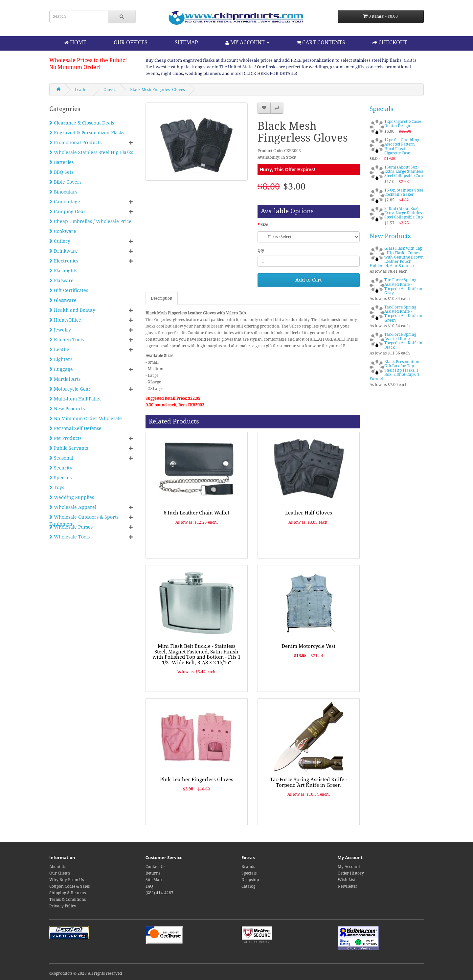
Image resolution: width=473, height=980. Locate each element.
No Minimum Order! (75, 67)
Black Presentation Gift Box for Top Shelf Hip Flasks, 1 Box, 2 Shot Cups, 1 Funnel (394, 370)
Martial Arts (65, 379)
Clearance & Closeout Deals (82, 123)
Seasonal (61, 458)
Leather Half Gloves (309, 513)
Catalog (248, 886)
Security (61, 468)
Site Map (154, 880)
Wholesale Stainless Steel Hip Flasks (91, 152)
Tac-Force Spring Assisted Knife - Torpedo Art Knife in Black (403, 341)
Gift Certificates (69, 290)
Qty (261, 251)
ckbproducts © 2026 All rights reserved (86, 973)
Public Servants (69, 448)
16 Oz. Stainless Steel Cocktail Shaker (404, 192)
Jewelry (60, 330)
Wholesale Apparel (73, 507)
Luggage (61, 369)
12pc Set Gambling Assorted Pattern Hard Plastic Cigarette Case (402, 147)
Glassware (63, 300)
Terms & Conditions (68, 900)
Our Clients (60, 873)
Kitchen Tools (67, 340)
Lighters (61, 359)
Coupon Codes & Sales (69, 886)
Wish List (346, 880)
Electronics (64, 261)
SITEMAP (186, 43)
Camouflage (65, 202)
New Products (67, 409)
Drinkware (64, 251)
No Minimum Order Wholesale (86, 419)
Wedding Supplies (72, 497)
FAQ (149, 886)
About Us (58, 867)
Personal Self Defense (75, 428)
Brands (248, 867)
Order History (351, 873)
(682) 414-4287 (159, 893)
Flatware (61, 281)
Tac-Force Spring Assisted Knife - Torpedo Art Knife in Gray (403, 286)
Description (162, 298)
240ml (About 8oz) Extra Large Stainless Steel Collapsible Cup (404, 213)
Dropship (250, 880)
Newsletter (348, 886)
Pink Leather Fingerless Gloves (197, 780)
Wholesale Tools (69, 537)
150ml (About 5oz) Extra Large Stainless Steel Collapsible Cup (404, 171)
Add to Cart (308, 280)
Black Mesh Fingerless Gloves (157, 90)
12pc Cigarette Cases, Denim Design (403, 124)
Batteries (61, 162)
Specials (60, 478)
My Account (349, 867)
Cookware (63, 231)
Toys (57, 488)
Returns (153, 873)
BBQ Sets (61, 172)
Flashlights (63, 271)
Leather (82, 90)
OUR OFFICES (131, 43)
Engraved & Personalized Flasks (87, 133)
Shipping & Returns (68, 893)
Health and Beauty (72, 310)
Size (264, 225)
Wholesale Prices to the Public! (88, 60)
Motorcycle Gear (70, 389)
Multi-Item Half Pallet (75, 399)
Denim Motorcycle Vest (308, 646)
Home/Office (65, 320)
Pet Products (65, 438)
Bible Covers (65, 182)
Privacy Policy (63, 906)
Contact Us (155, 867)
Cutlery (60, 241)
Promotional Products (75, 143)
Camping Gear (68, 212)
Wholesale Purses (71, 527)
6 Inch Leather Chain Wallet (196, 513)
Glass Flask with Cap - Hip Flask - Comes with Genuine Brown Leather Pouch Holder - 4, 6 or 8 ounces (397, 257)
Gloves (110, 90)
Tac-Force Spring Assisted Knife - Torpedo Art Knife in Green (309, 782)
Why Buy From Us (67, 880)
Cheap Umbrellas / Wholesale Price (90, 221)
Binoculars (63, 192)
